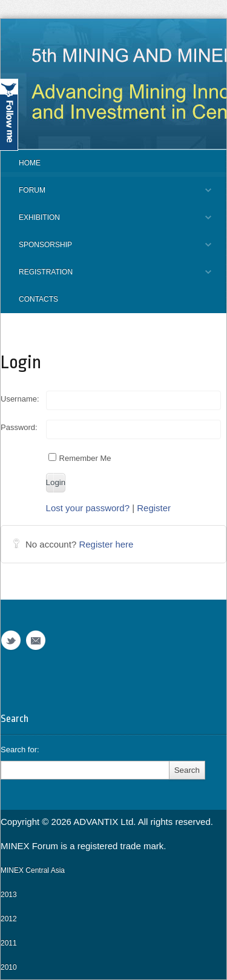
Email (36, 641)
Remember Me (80, 458)
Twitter (11, 641)
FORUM (106, 195)
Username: (20, 399)
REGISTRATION (106, 277)
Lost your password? (88, 508)
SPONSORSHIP (106, 250)
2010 (9, 967)
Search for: (20, 750)
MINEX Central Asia (33, 870)
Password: (19, 427)
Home (30, 163)
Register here (106, 544)
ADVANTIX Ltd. (105, 822)
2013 (9, 895)
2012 (9, 919)
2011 (9, 943)
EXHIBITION (106, 222)
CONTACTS (38, 299)
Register (154, 508)
